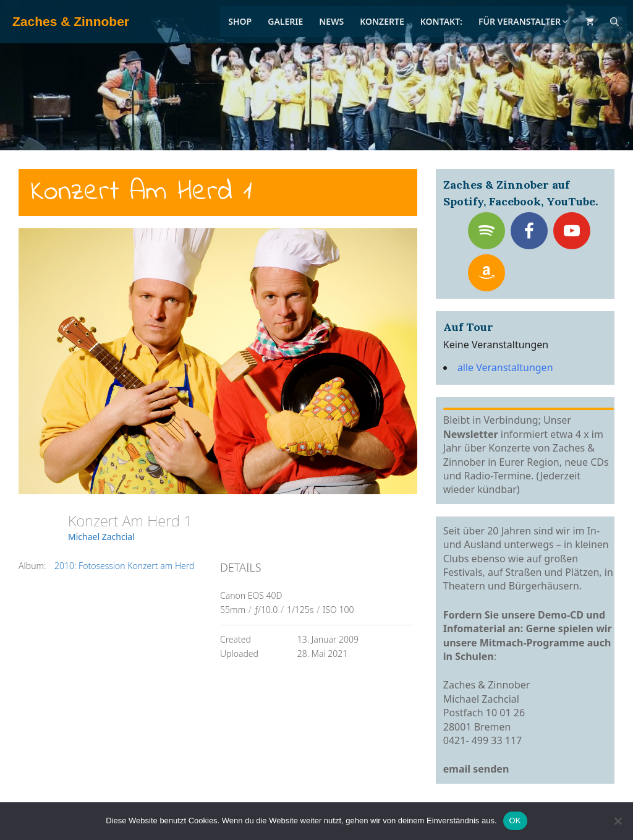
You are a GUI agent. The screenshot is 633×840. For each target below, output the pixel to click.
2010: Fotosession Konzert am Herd (124, 566)
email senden (476, 769)
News (331, 21)
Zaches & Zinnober (71, 21)
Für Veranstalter (524, 21)
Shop (240, 21)
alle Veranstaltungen (505, 367)
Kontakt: (441, 21)
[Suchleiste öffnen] (614, 22)
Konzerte (382, 21)
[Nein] (618, 821)
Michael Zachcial (101, 537)
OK (515, 821)
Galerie (285, 21)
